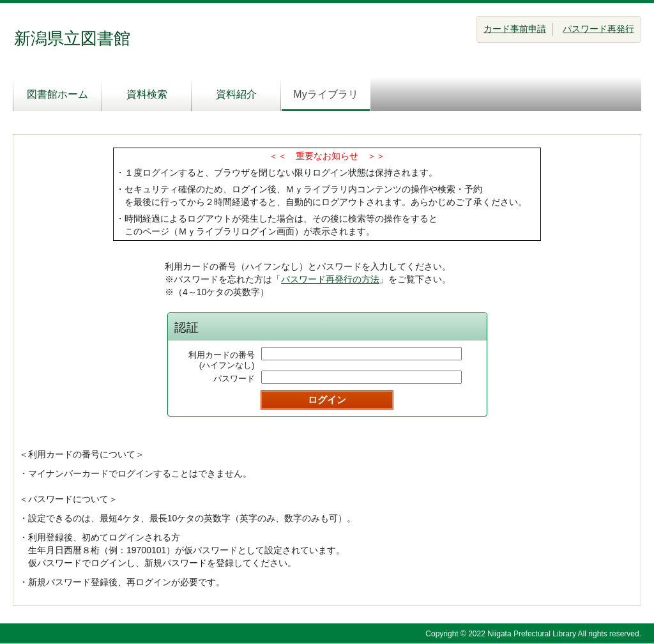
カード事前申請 (515, 29)
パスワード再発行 (598, 29)
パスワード (234, 379)
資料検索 (147, 94)
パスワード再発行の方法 (330, 279)
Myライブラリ (325, 94)
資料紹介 (236, 94)
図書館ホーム (57, 94)
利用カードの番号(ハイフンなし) (222, 360)
